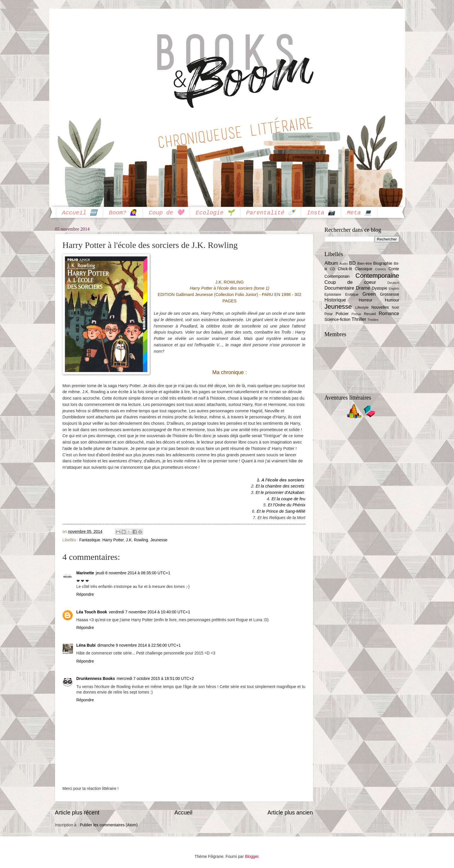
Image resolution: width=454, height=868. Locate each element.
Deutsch (393, 283)
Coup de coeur (350, 282)
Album (331, 263)
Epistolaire (333, 295)
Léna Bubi (86, 645)
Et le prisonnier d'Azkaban (280, 492)
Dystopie (380, 288)
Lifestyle (362, 308)
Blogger (252, 857)
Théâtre (373, 320)
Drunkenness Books (96, 679)
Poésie (356, 314)
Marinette (85, 573)
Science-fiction (338, 320)
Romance (389, 313)
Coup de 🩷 (166, 213)
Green (369, 294)
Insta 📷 (321, 213)
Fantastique (90, 540)
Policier (342, 314)
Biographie (383, 263)
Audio (344, 264)
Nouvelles (380, 307)
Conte (394, 269)
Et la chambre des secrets (280, 486)
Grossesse (390, 294)
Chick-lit (345, 269)
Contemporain (337, 276)
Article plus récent (77, 813)
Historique (335, 300)
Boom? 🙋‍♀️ (123, 213)
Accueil (183, 813)
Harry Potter (113, 540)
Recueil (370, 314)
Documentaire (339, 288)
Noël (396, 308)
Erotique (352, 295)
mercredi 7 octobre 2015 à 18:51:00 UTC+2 (155, 679)
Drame (363, 288)
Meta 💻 (359, 213)
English (394, 288)
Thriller (359, 319)
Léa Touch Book (92, 612)
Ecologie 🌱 (215, 213)
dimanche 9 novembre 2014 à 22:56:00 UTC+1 (139, 645)
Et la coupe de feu (289, 499)
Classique (364, 269)
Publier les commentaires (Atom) (109, 825)
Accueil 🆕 (79, 213)
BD (352, 263)
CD (332, 269)
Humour (392, 300)
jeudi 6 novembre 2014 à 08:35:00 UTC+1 (133, 573)
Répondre (85, 594)
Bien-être (365, 264)
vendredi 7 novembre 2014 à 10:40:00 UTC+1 (150, 612)
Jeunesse (159, 540)
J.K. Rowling (137, 540)
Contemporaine (377, 276)
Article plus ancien (290, 813)
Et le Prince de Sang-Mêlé (281, 511)
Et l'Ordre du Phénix (287, 505)
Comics (381, 269)
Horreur (366, 300)
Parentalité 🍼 (271, 213)
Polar (329, 314)
